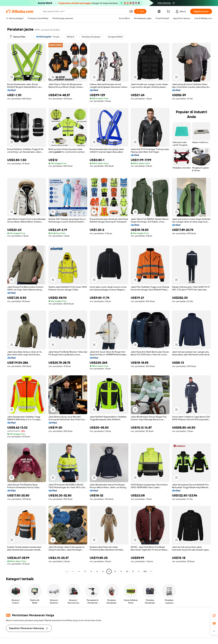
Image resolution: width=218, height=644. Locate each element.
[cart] (169, 12)
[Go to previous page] (67, 571)
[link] (214, 616)
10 (127, 571)
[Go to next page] (151, 571)
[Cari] (140, 11)
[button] (131, 11)
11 (133, 571)
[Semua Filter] (18, 37)
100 (145, 571)
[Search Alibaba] (85, 11)
